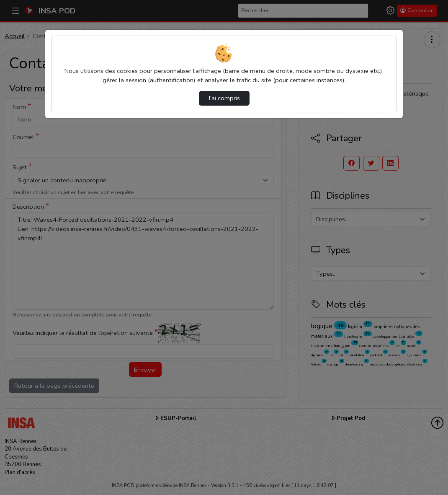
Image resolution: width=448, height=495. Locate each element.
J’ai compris (224, 98)
